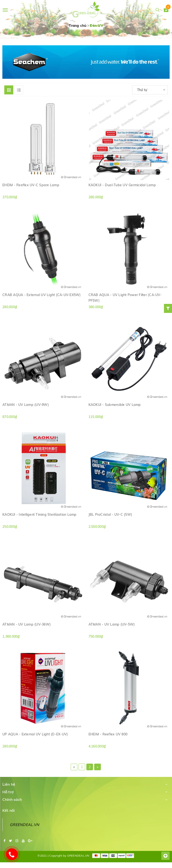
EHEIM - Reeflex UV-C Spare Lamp (31, 185)
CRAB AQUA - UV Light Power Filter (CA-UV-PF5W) (125, 297)
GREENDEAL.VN (24, 825)
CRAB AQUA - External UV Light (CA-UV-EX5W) (42, 295)
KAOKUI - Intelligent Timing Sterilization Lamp (40, 515)
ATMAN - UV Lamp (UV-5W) (112, 624)
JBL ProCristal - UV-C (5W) (110, 515)
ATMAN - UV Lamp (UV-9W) (26, 405)
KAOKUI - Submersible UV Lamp (115, 405)
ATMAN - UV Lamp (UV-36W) (27, 624)
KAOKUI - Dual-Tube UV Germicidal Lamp (122, 185)
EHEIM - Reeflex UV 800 (108, 734)
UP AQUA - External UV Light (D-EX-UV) (35, 734)
